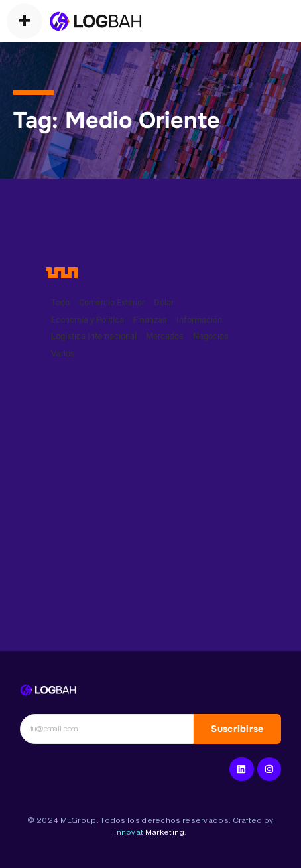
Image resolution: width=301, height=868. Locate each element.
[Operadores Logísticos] (95, 21)
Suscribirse (237, 729)
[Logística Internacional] (48, 690)
